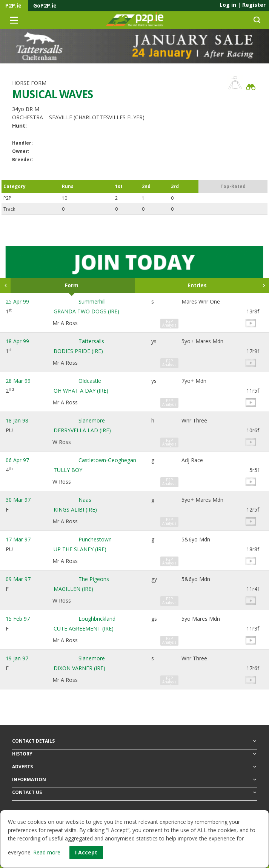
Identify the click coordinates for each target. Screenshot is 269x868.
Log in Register (243, 5)
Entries (197, 285)
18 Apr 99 (17, 341)
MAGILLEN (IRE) (73, 589)
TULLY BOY (68, 470)
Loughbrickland (97, 619)
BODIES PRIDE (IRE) (78, 351)
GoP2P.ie (45, 5)
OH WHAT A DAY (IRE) (81, 391)
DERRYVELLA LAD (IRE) (82, 430)
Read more (47, 852)
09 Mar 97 (18, 579)
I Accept (86, 852)
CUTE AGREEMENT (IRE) (84, 628)
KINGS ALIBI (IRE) (75, 510)
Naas (85, 500)
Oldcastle (90, 381)
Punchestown (95, 539)
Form (72, 285)
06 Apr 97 (17, 460)
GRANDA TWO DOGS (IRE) (86, 311)
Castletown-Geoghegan (107, 460)
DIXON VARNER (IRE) (79, 668)
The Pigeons (94, 579)
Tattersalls (91, 341)
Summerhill (92, 301)
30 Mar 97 (18, 500)
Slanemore (92, 420)
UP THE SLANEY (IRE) (80, 549)
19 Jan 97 (17, 658)
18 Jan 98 (17, 420)
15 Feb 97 (18, 619)
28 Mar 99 (18, 381)
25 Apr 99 (17, 301)
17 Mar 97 (18, 539)
